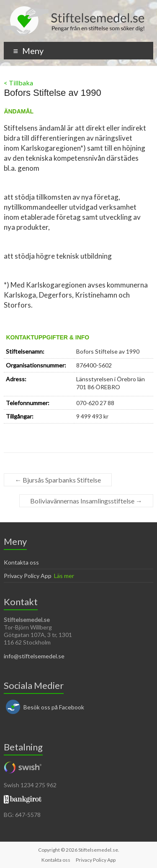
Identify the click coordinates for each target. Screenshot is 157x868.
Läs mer (64, 576)
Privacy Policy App (28, 576)
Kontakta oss (21, 562)
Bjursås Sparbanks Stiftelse (58, 480)
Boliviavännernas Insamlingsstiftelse (86, 501)
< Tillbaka (18, 83)
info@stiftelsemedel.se (34, 656)
